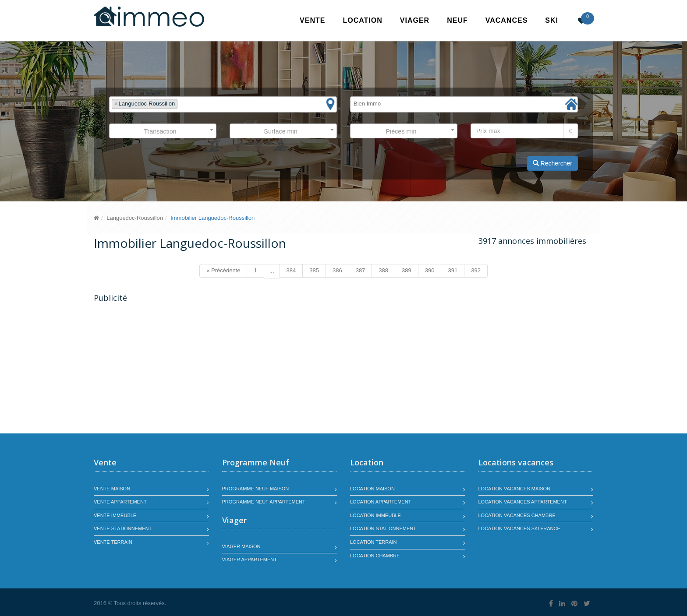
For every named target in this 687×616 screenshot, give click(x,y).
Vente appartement (120, 502)
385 (314, 270)
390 (430, 270)
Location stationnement (383, 528)
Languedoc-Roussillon (135, 218)
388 (383, 270)
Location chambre (375, 556)
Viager (415, 20)
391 (453, 270)
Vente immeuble (115, 515)
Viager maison (241, 546)
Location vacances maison (515, 489)
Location (362, 20)
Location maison (372, 489)
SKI (552, 20)
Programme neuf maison (256, 489)
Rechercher (552, 163)
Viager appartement (250, 560)
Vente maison (112, 489)
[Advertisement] (167, 369)
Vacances (507, 20)
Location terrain (374, 542)
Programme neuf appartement (264, 502)
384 (291, 270)
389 (407, 270)
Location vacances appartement (523, 502)
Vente (312, 20)
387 (361, 270)
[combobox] (223, 104)
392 (476, 270)
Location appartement (381, 502)
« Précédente (223, 270)
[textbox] (182, 104)
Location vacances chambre (517, 515)
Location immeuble (375, 515)
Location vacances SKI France (519, 528)
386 (337, 270)
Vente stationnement (123, 528)
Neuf (457, 20)
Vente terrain (113, 542)
